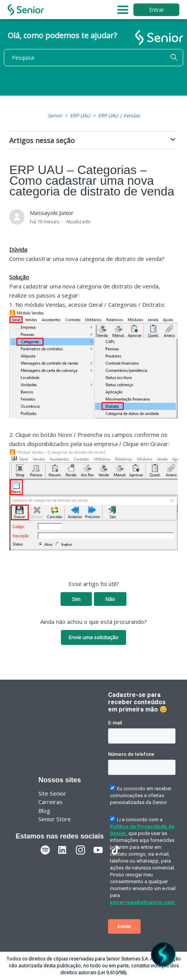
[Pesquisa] (93, 58)
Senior (55, 116)
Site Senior (52, 793)
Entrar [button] (157, 10)
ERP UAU (80, 116)
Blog (44, 811)
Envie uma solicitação (93, 637)
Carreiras (50, 802)
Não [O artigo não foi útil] (110, 599)
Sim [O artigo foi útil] (76, 599)
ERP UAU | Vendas (119, 116)
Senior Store (55, 819)
